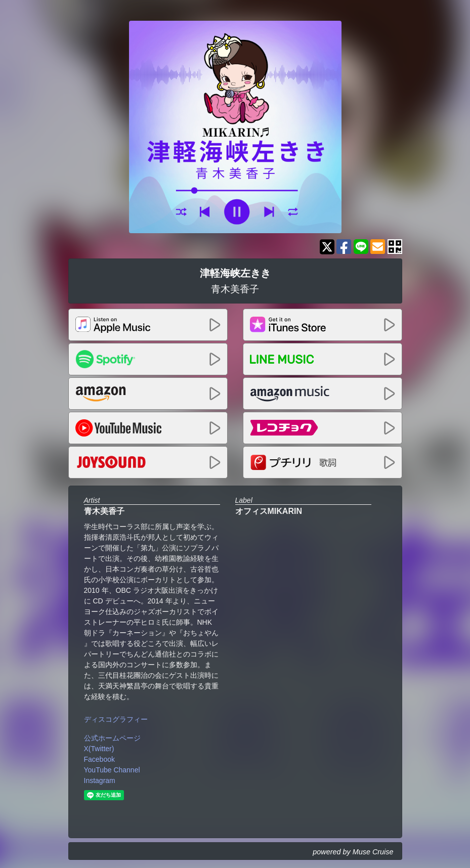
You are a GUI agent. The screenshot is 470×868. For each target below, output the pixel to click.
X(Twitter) (99, 749)
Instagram (100, 780)
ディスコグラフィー (116, 719)
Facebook (99, 759)
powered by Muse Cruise (353, 852)
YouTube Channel (112, 770)
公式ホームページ (112, 738)
